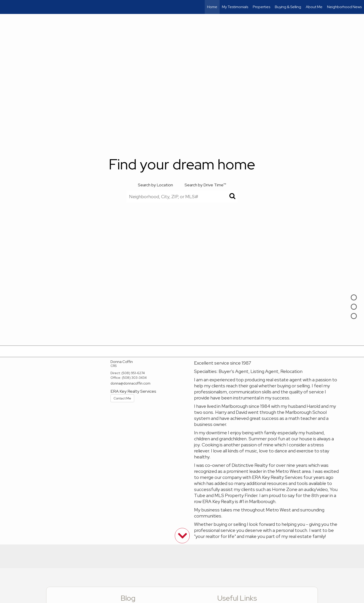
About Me (314, 7)
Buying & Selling (288, 7)
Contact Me (122, 398)
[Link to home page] (6, 7)
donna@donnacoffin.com (130, 383)
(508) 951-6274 (133, 373)
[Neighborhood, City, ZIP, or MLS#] (182, 196)
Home (212, 7)
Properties (262, 7)
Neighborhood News (344, 7)
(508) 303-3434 (134, 378)
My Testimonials (235, 7)
